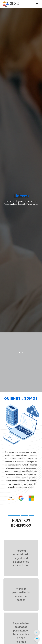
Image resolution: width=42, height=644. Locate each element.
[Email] (37, 639)
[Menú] (37, 4)
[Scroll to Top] (37, 632)
